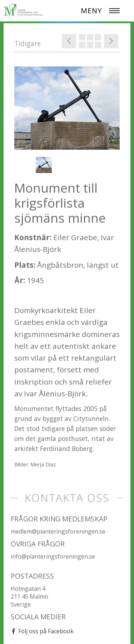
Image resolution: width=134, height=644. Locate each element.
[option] (67, 108)
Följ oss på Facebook (46, 631)
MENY (91, 11)
